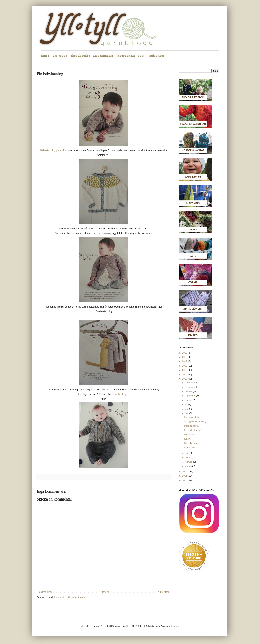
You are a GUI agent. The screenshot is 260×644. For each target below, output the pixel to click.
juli (187, 404)
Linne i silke (190, 448)
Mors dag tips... (192, 426)
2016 (185, 366)
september (190, 396)
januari (188, 466)
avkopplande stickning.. (196, 421)
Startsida (105, 592)
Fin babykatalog (192, 417)
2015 (185, 370)
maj (187, 413)
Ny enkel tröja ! (192, 443)
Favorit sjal (190, 434)
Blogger (175, 626)
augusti (189, 400)
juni (187, 409)
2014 (185, 375)
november (190, 387)
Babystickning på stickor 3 (54, 150)
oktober (189, 391)
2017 (185, 361)
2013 (185, 379)
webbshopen (122, 394)
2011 (185, 476)
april (187, 453)
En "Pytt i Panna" (193, 430)
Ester (187, 439)
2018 (185, 357)
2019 (185, 353)
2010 (185, 480)
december (190, 383)
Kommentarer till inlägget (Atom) (70, 597)
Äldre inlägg (164, 592)
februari (189, 462)
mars (188, 457)
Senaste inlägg (45, 592)
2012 (185, 472)
